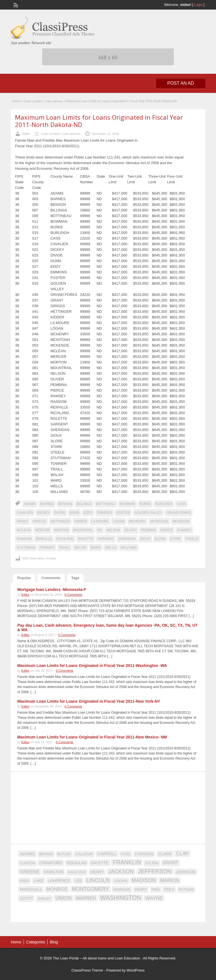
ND (99, 530)
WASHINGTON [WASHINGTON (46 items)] (121, 898)
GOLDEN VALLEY (148, 513)
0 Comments (73, 595)
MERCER (42, 530)
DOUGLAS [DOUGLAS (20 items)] (76, 863)
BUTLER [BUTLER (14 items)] (64, 854)
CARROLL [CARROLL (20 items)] (107, 854)
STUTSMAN (26, 548)
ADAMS (30, 504)
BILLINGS (84, 504)
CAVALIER (25, 513)
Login (198, 5)
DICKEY (43, 513)
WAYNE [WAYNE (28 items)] (154, 898)
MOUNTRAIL (83, 530)
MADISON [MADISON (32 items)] (144, 880)
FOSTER (123, 513)
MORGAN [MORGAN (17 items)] (122, 889)
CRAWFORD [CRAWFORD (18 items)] (51, 863)
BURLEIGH (164, 504)
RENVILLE (44, 539)
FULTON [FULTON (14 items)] (152, 863)
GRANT (22, 521)
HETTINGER (60, 521)
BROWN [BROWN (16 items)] (46, 854)
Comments (51, 578)
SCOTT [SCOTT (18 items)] (26, 898)
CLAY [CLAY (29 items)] (182, 854)
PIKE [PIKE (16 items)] (156, 889)
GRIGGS (39, 521)
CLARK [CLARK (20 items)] (165, 854)
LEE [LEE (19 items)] (78, 881)
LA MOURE (100, 521)
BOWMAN (127, 504)
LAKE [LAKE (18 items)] (39, 881)
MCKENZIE (181, 521)
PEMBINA (148, 530)
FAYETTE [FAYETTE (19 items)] (100, 863)
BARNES (47, 504)
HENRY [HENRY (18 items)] (97, 872)
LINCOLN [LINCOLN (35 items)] (98, 880)
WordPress (136, 970)
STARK (176, 539)
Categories (36, 942)
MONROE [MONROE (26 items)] (57, 889)
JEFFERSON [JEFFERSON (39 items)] (155, 871)
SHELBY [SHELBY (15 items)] (44, 899)
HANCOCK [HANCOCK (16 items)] (77, 872)
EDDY (88, 513)
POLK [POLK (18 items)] (169, 889)
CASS (181, 504)
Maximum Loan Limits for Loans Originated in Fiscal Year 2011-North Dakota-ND (99, 121)
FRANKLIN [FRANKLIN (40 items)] (127, 862)
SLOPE (160, 539)
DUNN (74, 513)
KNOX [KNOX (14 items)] (24, 881)
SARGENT (106, 539)
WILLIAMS (129, 548)
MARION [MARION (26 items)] (169, 880)
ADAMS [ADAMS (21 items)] (27, 854)
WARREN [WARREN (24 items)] (86, 898)
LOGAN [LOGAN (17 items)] (121, 881)
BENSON (65, 504)
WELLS (111, 548)
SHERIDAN (127, 539)
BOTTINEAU (106, 504)
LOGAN (119, 521)
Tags (75, 578)
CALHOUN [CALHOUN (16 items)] (84, 854)
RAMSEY (184, 530)
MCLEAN (24, 530)
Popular (24, 578)
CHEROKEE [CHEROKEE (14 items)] (144, 854)
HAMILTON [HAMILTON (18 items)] (54, 872)
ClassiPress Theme (87, 970)
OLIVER (130, 530)
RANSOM (24, 539)
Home (16, 101)
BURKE (145, 504)
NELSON (113, 530)
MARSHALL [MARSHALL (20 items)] (31, 889)
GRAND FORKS (179, 513)
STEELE (192, 539)
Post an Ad (181, 83)
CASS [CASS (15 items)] (126, 854)
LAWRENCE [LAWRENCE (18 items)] (59, 881)
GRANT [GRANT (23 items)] (171, 863)
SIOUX (145, 539)
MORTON (61, 530)
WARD (96, 548)
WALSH (80, 548)
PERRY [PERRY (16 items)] (141, 889)
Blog (54, 942)
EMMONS (105, 513)
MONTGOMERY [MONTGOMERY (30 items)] (90, 889)
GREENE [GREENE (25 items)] (29, 872)
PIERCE (167, 530)
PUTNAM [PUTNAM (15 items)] (186, 890)
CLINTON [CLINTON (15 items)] (27, 863)
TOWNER (47, 548)
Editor (26, 134)
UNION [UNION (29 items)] (63, 898)
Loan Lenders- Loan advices (43, 101)
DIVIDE (60, 513)
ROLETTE (86, 539)
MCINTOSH (159, 521)
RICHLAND (65, 539)
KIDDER (81, 521)
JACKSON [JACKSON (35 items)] (121, 871)
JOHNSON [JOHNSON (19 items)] (186, 872)
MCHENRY (138, 521)
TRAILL (65, 548)
